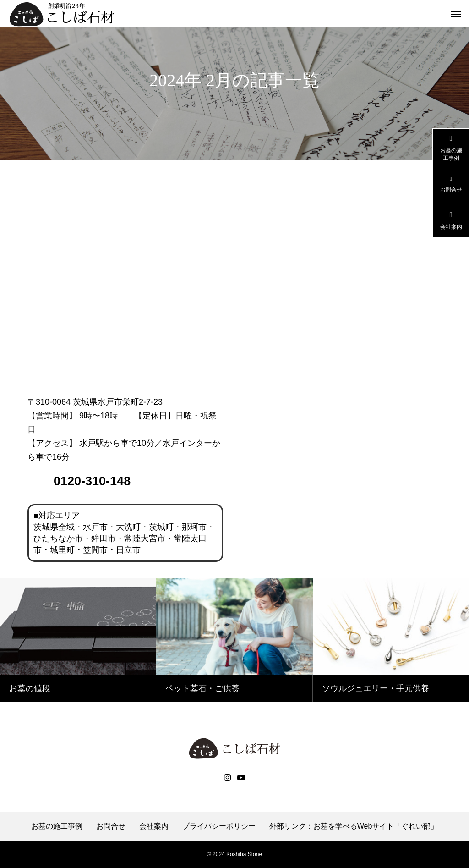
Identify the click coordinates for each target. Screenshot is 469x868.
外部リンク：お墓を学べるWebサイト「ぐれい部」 (354, 826)
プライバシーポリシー (219, 826)
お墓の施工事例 (57, 826)
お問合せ (111, 826)
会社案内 (154, 826)
